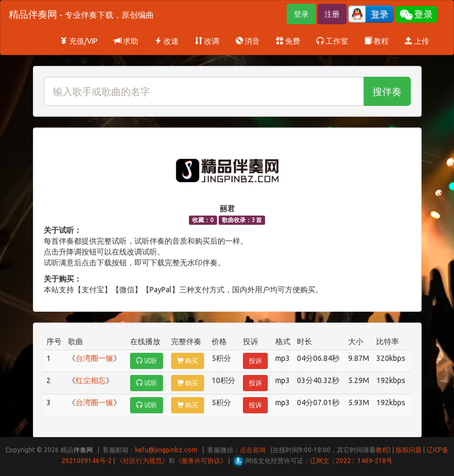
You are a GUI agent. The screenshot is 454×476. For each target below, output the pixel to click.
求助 (126, 41)
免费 (288, 41)
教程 (377, 41)
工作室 (332, 41)
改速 (167, 41)
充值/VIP (79, 41)
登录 (301, 14)
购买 (188, 361)
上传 (417, 41)
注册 (332, 14)
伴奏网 (83, 450)
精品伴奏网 (81, 14)
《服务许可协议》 (201, 461)
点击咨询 (253, 450)
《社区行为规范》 (143, 461)
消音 (248, 41)
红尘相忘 (91, 380)
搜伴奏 (387, 91)
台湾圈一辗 (94, 358)
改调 (207, 41)
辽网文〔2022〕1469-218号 (351, 461)
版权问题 (409, 450)
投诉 (255, 361)
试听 (147, 361)
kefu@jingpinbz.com (166, 450)
